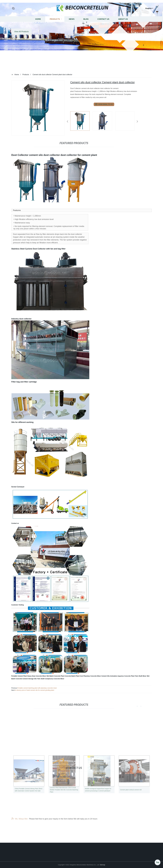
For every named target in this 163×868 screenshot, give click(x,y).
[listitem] (81, 121)
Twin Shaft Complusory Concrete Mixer (51, 679)
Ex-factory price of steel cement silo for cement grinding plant (34, 690)
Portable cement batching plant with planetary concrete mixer (37, 688)
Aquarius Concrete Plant (126, 676)
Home (38, 29)
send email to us (104, 104)
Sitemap (102, 865)
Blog (86, 29)
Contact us (103, 29)
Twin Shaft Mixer (141, 676)
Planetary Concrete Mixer (92, 676)
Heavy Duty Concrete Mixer (37, 676)
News (72, 29)
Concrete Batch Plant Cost (74, 676)
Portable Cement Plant (19, 676)
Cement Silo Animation (109, 676)
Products (55, 29)
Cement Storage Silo (30, 679)
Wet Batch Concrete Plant (55, 676)
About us (123, 29)
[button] (13, 8)
